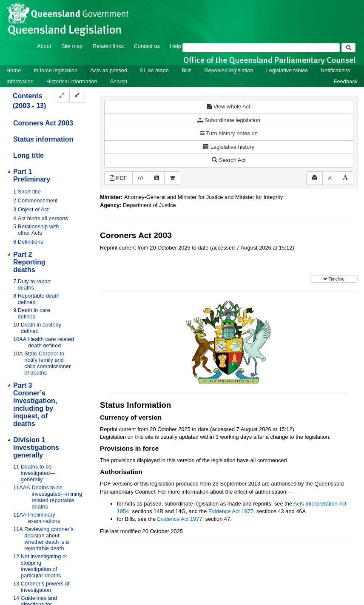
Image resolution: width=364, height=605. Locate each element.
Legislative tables (287, 70)
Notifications (336, 70)
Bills (186, 70)
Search (119, 81)
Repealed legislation (229, 70)
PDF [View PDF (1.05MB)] (118, 178)
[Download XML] (141, 178)
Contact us (147, 46)
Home (14, 70)
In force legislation (55, 70)
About (44, 46)
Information (20, 81)
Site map (72, 46)
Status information (43, 139)
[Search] (261, 48)
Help (176, 46)
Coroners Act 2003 (43, 123)
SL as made (154, 70)
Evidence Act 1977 (231, 511)
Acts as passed (109, 70)
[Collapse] (77, 96)
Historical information (72, 81)
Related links (108, 46)
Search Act (229, 160)
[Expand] (62, 96)
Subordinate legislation (229, 120)
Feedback (346, 81)
